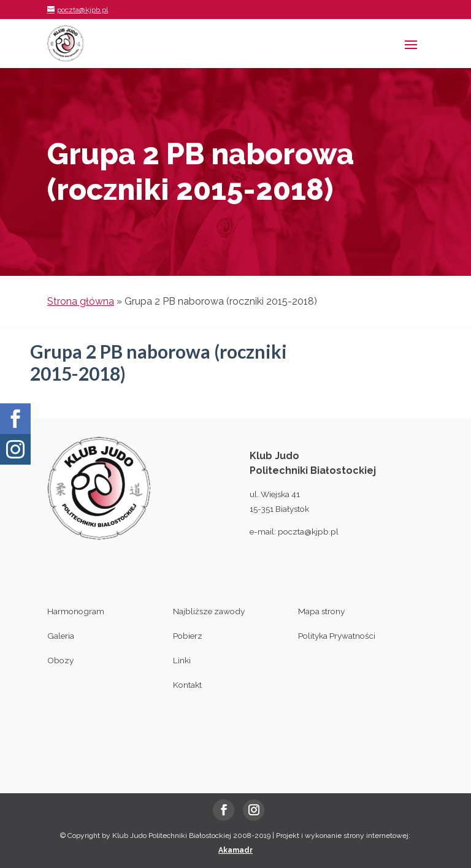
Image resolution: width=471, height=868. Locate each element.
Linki (182, 660)
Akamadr (235, 850)
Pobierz (188, 636)
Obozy (60, 660)
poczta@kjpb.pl (308, 531)
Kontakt (187, 685)
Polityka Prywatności (337, 636)
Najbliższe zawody (209, 611)
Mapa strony (321, 611)
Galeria (61, 636)
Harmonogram (76, 611)
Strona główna (81, 301)
